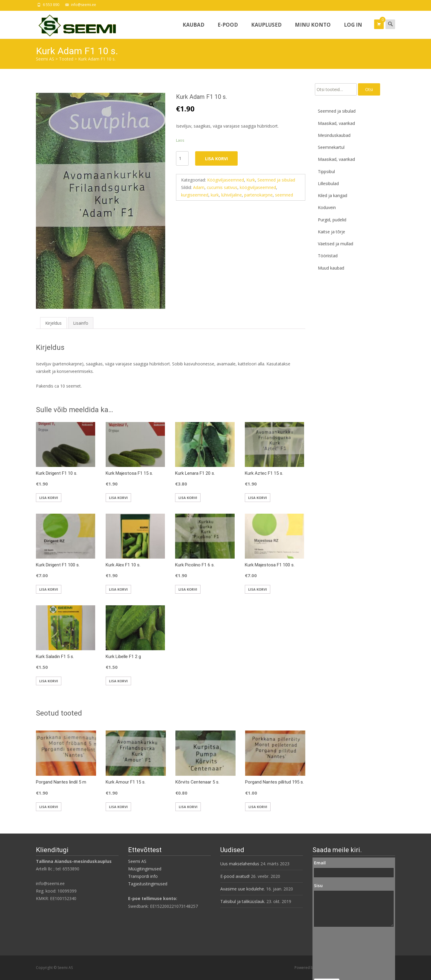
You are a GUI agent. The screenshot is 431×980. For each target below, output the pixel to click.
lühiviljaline (232, 195)
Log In (353, 30)
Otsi (369, 89)
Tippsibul (326, 171)
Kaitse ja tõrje (331, 232)
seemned (284, 195)
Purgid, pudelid (332, 220)
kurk (215, 195)
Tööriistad (328, 256)
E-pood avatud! (235, 876)
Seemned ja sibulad (276, 180)
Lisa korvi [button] (49, 498)
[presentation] (339, 953)
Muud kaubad (331, 268)
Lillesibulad (328, 183)
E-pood (228, 30)
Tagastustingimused (148, 884)
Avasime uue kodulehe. (243, 889)
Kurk (251, 180)
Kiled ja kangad (333, 195)
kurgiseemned (195, 195)
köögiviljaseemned (258, 187)
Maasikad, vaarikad (336, 123)
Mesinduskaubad (334, 135)
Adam (199, 187)
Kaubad (194, 30)
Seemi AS (137, 861)
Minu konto (313, 30)
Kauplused (266, 30)
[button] (155, 102)
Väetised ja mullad (336, 244)
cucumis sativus (222, 187)
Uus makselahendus (240, 864)
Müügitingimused (145, 869)
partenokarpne (258, 195)
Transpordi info (143, 876)
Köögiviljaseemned (226, 180)
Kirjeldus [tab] (53, 323)
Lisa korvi (216, 159)
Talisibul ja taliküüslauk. (243, 901)
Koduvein (327, 207)
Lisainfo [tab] (81, 323)
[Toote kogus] (182, 158)
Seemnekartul (331, 147)
